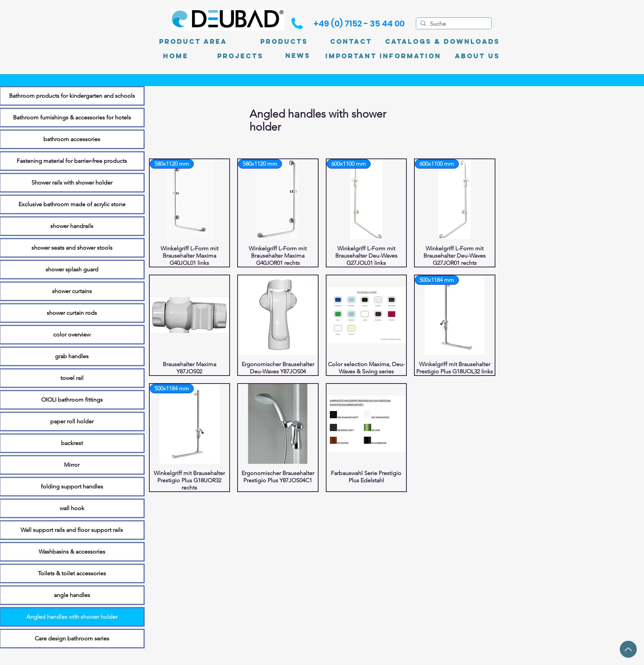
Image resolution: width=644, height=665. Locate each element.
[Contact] (351, 42)
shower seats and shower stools (72, 248)
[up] (628, 649)
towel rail (72, 378)
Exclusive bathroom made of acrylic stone (72, 204)
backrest (72, 443)
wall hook (72, 508)
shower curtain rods (72, 313)
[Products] (284, 42)
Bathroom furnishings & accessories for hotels (72, 117)
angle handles (72, 595)
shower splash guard (72, 269)
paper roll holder (72, 421)
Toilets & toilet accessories (72, 573)
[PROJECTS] (240, 56)
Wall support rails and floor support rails (72, 530)
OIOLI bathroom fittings (72, 400)
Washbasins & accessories (72, 552)
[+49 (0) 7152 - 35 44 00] (359, 24)
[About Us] (477, 56)
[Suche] (453, 24)
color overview (72, 334)
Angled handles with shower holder (72, 617)
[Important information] (383, 56)
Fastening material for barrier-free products (72, 161)
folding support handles (72, 486)
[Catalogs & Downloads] (442, 42)
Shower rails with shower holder (72, 183)
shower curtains (72, 291)
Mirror (72, 465)
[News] (298, 56)
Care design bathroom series (72, 638)
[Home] (176, 56)
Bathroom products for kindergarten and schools (72, 96)
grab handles (72, 356)
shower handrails (72, 226)
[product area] (193, 42)
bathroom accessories (72, 139)
